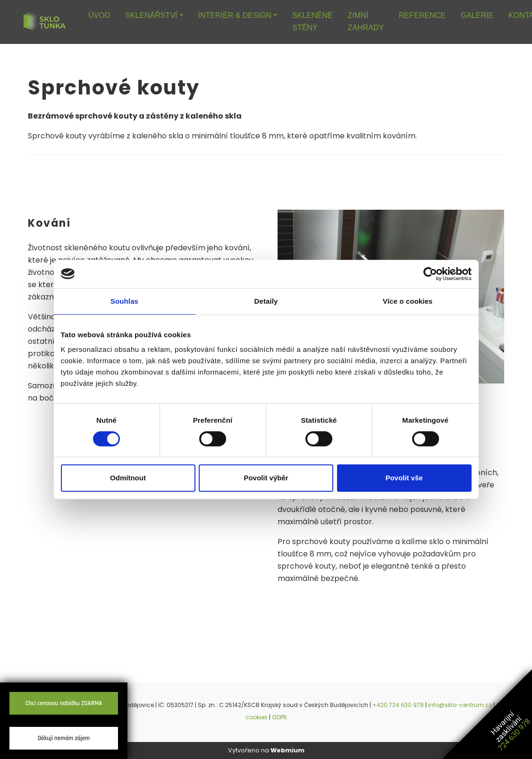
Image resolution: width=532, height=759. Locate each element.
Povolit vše (404, 478)
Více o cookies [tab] (408, 301)
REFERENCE (422, 15)
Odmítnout (128, 478)
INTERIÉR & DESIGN (235, 15)
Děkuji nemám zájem (64, 738)
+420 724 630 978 (398, 705)
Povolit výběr (266, 478)
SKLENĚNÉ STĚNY (312, 21)
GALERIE (477, 15)
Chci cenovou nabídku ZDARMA (64, 703)
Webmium (287, 750)
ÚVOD (99, 15)
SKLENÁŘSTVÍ (151, 15)
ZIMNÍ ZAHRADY (366, 21)
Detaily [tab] (266, 301)
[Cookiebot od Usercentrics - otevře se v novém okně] (430, 274)
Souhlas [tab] (124, 301)
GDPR (279, 717)
